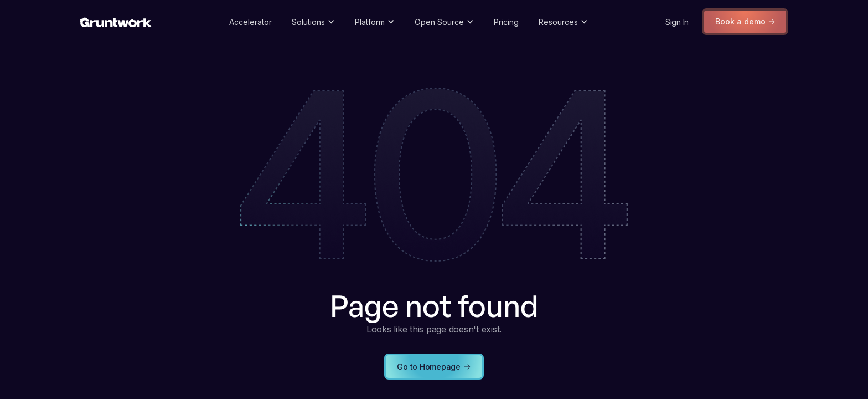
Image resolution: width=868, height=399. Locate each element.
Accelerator (250, 22)
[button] (313, 22)
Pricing (506, 22)
